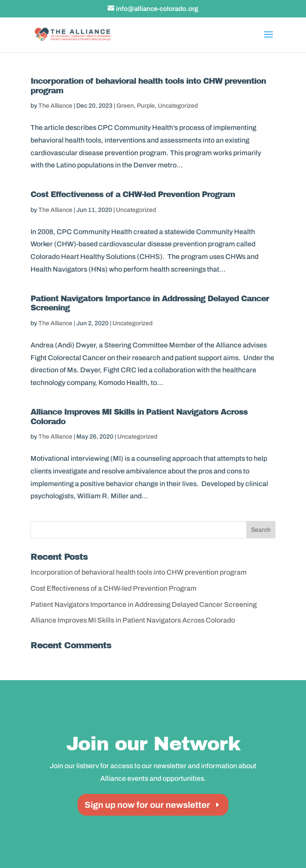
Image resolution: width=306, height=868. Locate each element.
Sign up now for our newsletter (147, 805)
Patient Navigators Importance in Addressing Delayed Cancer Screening (144, 604)
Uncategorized (178, 106)
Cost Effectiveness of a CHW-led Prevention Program (133, 194)
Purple (146, 106)
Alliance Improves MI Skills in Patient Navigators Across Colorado (133, 620)
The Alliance (55, 106)
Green (125, 106)
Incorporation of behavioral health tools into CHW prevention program (139, 572)
